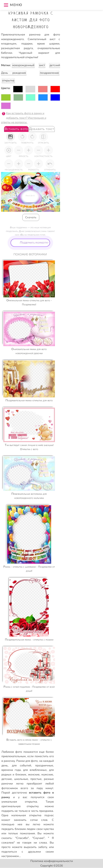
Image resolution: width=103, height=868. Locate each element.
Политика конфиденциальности (52, 861)
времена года (11, 770)
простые (36, 779)
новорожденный (23, 65)
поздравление (49, 73)
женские (34, 775)
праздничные (44, 766)
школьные (21, 779)
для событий (22, 766)
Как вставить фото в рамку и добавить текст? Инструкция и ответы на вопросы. (24, 118)
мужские (47, 775)
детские (7, 779)
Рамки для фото (27, 761)
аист (42, 65)
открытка (8, 81)
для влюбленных (35, 770)
